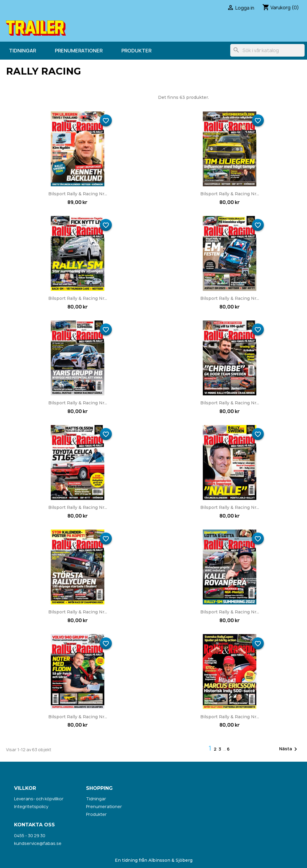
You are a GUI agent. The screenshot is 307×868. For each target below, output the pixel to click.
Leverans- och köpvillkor (39, 799)
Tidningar (22, 51)
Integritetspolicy (31, 806)
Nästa (289, 749)
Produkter (136, 51)
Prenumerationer (79, 51)
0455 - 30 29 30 (30, 836)
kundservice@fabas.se (38, 843)
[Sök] (267, 50)
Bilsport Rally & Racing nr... (78, 194)
